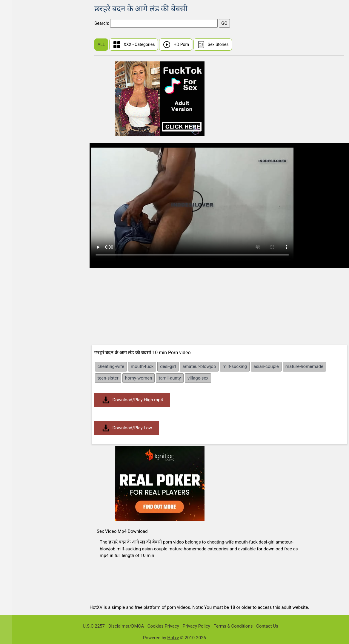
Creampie (20, 350)
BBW (15, 223)
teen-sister (108, 378)
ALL (101, 44)
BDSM (16, 235)
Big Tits (18, 269)
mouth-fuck (142, 366)
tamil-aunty (170, 378)
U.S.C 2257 (94, 626)
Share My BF (23, 109)
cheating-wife (111, 366)
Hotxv (173, 638)
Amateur (19, 189)
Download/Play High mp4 (132, 400)
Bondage (19, 315)
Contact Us (267, 626)
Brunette (19, 327)
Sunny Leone (23, 28)
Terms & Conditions (233, 626)
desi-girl (168, 366)
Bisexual (19, 281)
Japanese (20, 143)
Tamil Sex (20, 178)
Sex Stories (213, 45)
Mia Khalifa (21, 132)
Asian (16, 212)
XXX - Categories (134, 45)
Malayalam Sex (25, 166)
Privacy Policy (196, 626)
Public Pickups (25, 97)
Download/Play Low (127, 428)
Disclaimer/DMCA (126, 626)
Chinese (18, 51)
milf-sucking (235, 366)
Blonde (17, 292)
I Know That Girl (26, 86)
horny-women (139, 378)
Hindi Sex (20, 63)
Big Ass (18, 246)
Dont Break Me (25, 120)
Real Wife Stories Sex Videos (39, 74)
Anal (15, 201)
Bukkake (19, 338)
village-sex (198, 378)
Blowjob (18, 304)
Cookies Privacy (163, 626)
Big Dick (18, 258)
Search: (102, 23)
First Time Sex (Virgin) (32, 40)
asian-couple (266, 366)
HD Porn (176, 45)
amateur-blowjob (199, 366)
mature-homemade (304, 366)
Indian (16, 155)
